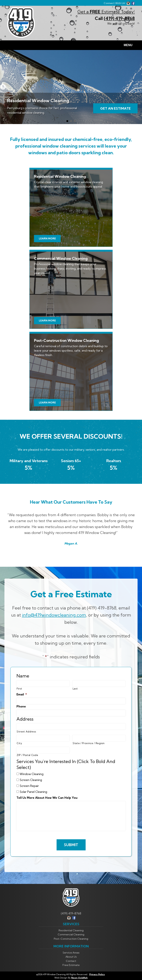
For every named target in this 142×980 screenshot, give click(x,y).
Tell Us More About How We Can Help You (47, 798)
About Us (71, 957)
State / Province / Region (89, 743)
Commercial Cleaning (71, 934)
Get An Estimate (115, 108)
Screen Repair (29, 786)
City (19, 743)
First (19, 689)
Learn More (47, 238)
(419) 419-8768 (119, 18)
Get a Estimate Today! (106, 12)
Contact (71, 961)
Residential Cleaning (71, 930)
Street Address (26, 732)
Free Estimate (71, 965)
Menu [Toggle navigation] (126, 45)
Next (3, 87)
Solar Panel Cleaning (33, 792)
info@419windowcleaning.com (54, 615)
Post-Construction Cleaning (71, 939)
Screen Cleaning (31, 780)
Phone (21, 706)
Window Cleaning (32, 774)
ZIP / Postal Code (27, 755)
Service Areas (71, 953)
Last (75, 689)
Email (22, 694)
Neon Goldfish (79, 978)
